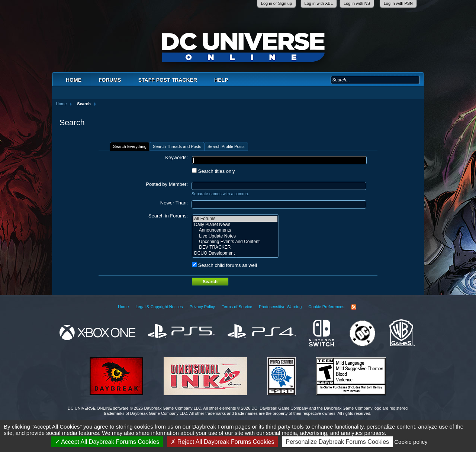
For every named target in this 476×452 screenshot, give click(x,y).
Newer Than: (174, 203)
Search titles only (213, 171)
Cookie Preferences (326, 307)
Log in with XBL (319, 3)
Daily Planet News (235, 225)
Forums (110, 80)
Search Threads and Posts (177, 146)
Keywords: (176, 157)
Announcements (235, 230)
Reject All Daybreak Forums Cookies (222, 442)
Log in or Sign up (276, 3)
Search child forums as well (224, 265)
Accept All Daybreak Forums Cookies (107, 442)
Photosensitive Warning (280, 307)
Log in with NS (357, 3)
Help (221, 80)
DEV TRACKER (235, 247)
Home (74, 80)
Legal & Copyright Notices (159, 307)
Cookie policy (411, 442)
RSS (354, 307)
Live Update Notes (235, 236)
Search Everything (130, 146)
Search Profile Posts (226, 146)
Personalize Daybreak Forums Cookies (337, 442)
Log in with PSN (398, 3)
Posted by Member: (167, 184)
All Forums (235, 219)
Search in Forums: (168, 216)
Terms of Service (237, 307)
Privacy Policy (202, 307)
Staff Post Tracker (168, 80)
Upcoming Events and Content (235, 242)
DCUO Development (235, 253)
